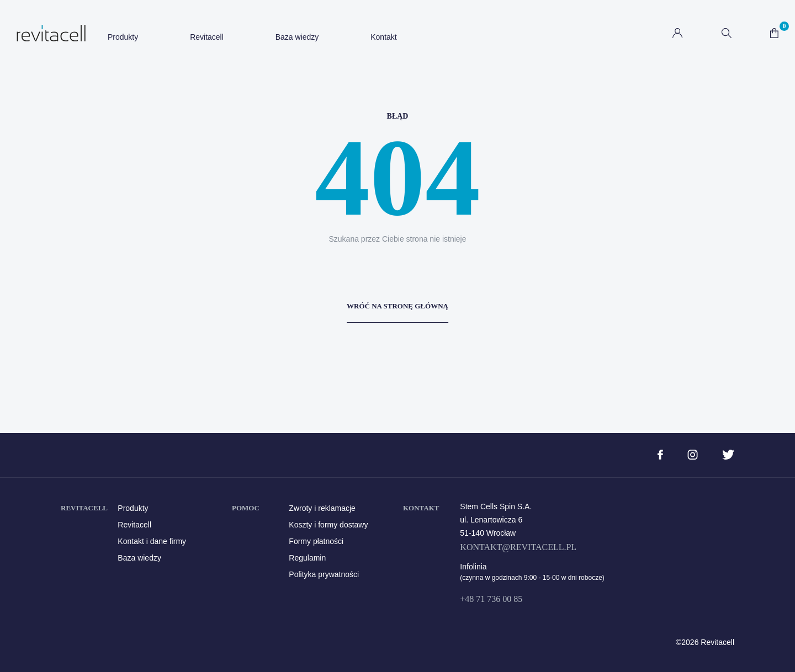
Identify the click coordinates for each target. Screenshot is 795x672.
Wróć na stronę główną (397, 306)
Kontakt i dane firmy (152, 541)
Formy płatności (316, 541)
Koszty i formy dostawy (328, 525)
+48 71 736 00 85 (491, 599)
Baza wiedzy (297, 37)
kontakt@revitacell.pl (518, 547)
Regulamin (307, 558)
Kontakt (383, 37)
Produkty (123, 37)
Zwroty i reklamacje (322, 508)
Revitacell (207, 37)
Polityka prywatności (324, 574)
